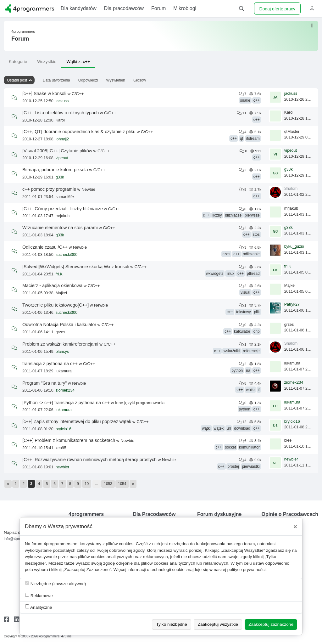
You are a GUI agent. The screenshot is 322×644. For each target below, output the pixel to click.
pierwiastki (251, 466)
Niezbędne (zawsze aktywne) (56, 583)
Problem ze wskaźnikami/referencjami (60, 344)
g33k (60, 177)
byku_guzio (294, 246)
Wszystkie (47, 62)
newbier (63, 467)
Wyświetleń (116, 80)
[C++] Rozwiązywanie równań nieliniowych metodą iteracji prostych (89, 460)
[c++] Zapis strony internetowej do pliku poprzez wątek (77, 421)
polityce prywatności (247, 570)
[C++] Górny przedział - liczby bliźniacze (63, 209)
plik (257, 312)
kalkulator (242, 331)
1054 (122, 484)
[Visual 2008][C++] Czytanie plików (57, 151)
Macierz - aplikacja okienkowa (52, 285)
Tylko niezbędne (171, 624)
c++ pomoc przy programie (49, 189)
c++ (257, 100)
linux (230, 274)
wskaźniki (232, 351)
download (242, 428)
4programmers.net (61, 544)
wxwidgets (215, 274)
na (248, 370)
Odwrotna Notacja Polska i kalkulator (59, 325)
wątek (219, 428)
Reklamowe (39, 595)
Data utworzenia (56, 80)
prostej (233, 466)
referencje (251, 351)
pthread (253, 274)
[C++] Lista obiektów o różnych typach (61, 113)
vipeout (62, 158)
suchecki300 (67, 255)
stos (256, 234)
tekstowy (244, 312)
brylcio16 (64, 429)
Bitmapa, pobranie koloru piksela (55, 170)
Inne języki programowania (140, 403)
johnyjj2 (62, 139)
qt (241, 138)
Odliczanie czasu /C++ (45, 247)
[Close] (295, 527)
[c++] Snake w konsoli (44, 93)
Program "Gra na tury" (44, 383)
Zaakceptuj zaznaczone (271, 624)
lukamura (64, 410)
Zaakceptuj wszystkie (218, 624)
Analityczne (39, 607)
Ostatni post (17, 80)
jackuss (62, 101)
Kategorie (18, 62)
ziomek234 (65, 390)
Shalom (291, 189)
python (237, 370)
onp (257, 331)
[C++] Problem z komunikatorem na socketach (69, 440)
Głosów (140, 80)
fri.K (59, 274)
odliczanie (251, 254)
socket (231, 447)
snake (245, 100)
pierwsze (252, 215)
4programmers (23, 31)
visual (245, 292)
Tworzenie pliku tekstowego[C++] (56, 305)
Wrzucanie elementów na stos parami (60, 228)
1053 (108, 484)
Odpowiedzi (88, 80)
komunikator (249, 447)
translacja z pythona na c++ (50, 364)
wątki (206, 428)
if (259, 390)
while (250, 390)
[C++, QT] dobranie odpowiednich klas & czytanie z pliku (79, 132)
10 (87, 484)
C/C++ (78, 94)
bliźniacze (233, 215)
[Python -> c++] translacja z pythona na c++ (66, 403)
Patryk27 (292, 304)
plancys (62, 352)
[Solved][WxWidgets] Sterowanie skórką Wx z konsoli (76, 267)
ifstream (253, 138)
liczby (217, 215)
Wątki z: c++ (78, 62)
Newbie (88, 189)
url (229, 428)
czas (227, 254)
